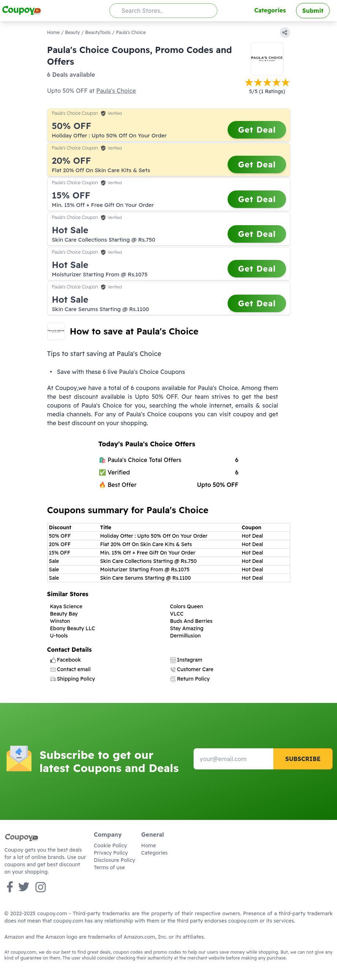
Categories (270, 10)
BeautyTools (98, 32)
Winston (60, 621)
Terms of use (109, 867)
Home (54, 32)
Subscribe (303, 759)
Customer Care (192, 669)
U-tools (59, 636)
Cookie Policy (110, 845)
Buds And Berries (191, 621)
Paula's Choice (116, 91)
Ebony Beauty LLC (73, 628)
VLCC (177, 614)
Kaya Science (66, 606)
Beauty (72, 32)
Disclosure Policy (114, 860)
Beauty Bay (64, 614)
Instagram (186, 660)
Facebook (65, 660)
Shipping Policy (73, 679)
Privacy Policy (111, 853)
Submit (313, 11)
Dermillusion (186, 636)
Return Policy (190, 679)
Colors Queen (187, 606)
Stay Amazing (187, 628)
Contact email (70, 669)
